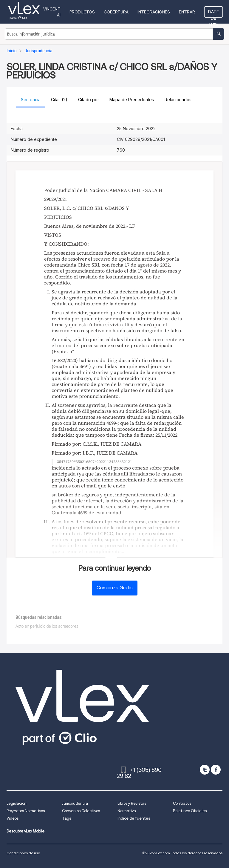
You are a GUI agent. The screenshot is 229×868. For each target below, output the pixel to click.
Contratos (182, 803)
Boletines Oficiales (190, 811)
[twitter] (205, 770)
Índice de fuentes (134, 818)
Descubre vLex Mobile (25, 831)
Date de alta (213, 13)
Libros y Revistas (132, 803)
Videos (13, 818)
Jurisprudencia (75, 803)
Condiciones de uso (23, 853)
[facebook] (216, 770)
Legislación (17, 803)
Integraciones (154, 12)
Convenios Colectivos (81, 811)
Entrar (187, 12)
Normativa (127, 811)
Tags (66, 818)
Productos (82, 12)
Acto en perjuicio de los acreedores (47, 626)
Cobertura (116, 12)
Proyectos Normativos (26, 811)
